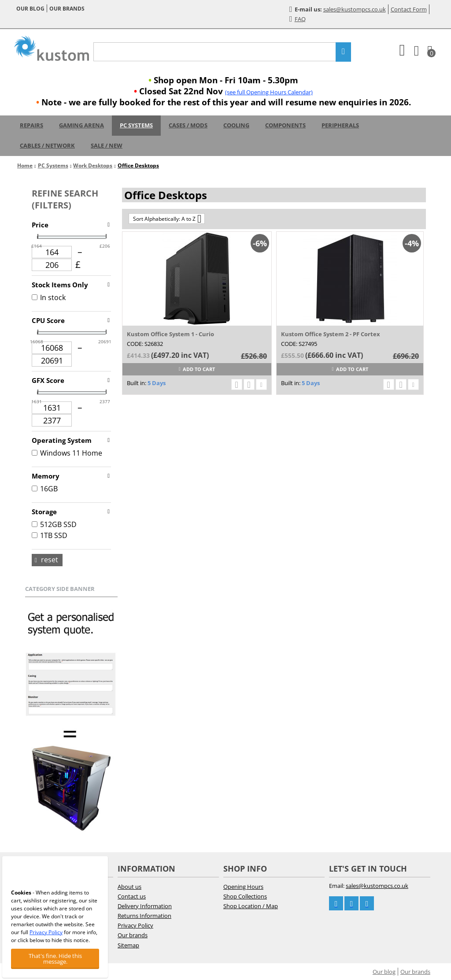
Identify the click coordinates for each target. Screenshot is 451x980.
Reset (46, 560)
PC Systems (136, 125)
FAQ (298, 19)
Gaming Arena (81, 125)
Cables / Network (47, 145)
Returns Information (144, 916)
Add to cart (197, 369)
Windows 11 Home (67, 453)
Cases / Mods (188, 125)
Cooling (236, 125)
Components (285, 125)
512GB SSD (54, 524)
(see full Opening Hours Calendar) (269, 92)
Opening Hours (243, 887)
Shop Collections (245, 896)
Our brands (67, 9)
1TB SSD (50, 535)
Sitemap (128, 945)
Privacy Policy (135, 925)
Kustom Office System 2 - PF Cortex (331, 334)
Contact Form (409, 9)
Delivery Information (145, 906)
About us (129, 887)
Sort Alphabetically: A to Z (167, 219)
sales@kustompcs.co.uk (355, 9)
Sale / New (107, 145)
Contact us (132, 896)
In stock (49, 297)
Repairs (31, 125)
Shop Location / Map (251, 906)
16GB (45, 489)
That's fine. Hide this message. (55, 959)
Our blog (30, 9)
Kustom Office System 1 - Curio (170, 334)
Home (25, 165)
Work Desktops (93, 165)
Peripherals (340, 125)
